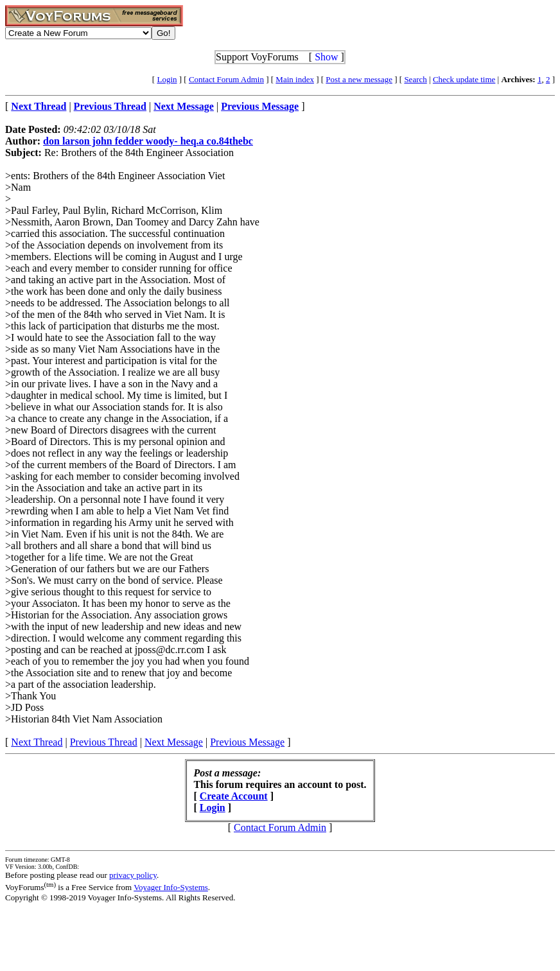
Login (167, 79)
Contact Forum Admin (226, 79)
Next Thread (37, 742)
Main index (295, 79)
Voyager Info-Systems (171, 887)
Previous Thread (104, 742)
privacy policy (133, 875)
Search (415, 79)
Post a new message (359, 79)
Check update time (464, 79)
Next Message (174, 742)
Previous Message (247, 742)
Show (326, 57)
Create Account (234, 796)
